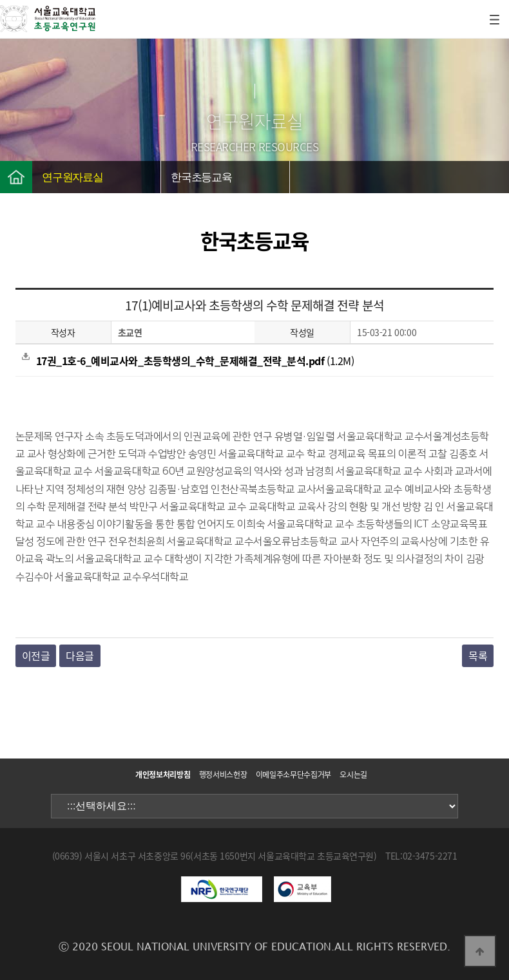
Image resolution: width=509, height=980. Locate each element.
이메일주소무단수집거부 (293, 775)
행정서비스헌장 (223, 775)
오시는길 (353, 775)
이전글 (36, 655)
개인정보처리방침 (163, 775)
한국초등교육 (201, 177)
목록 (478, 655)
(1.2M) (188, 361)
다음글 (80, 655)
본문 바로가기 (0, 0)
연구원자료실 (72, 177)
